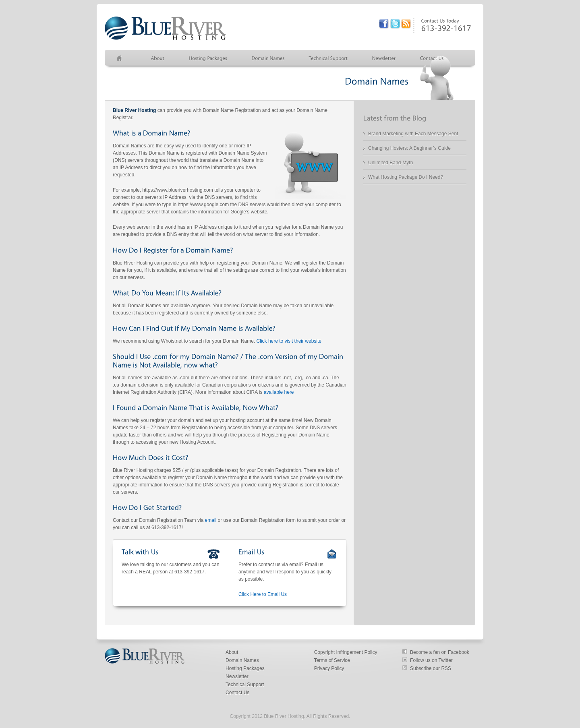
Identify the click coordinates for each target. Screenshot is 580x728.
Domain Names (242, 660)
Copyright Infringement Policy (346, 652)
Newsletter (237, 676)
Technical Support (245, 685)
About (232, 652)
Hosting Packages (245, 668)
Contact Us (237, 693)
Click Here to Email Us (263, 594)
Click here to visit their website (289, 341)
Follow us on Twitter (431, 660)
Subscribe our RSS (431, 668)
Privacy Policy (329, 668)
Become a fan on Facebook (440, 652)
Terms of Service (332, 660)
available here (279, 392)
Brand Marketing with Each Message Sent (413, 134)
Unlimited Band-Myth (390, 163)
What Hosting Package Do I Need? (406, 177)
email (211, 520)
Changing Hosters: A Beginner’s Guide (409, 148)
